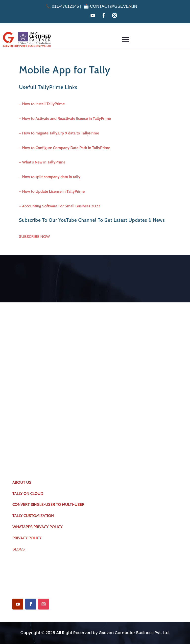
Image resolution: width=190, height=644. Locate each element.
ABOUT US (22, 482)
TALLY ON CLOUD (28, 494)
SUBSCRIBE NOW (35, 237)
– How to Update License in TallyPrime (52, 191)
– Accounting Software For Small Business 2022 (60, 206)
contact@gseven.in (113, 6)
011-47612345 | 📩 (68, 6)
